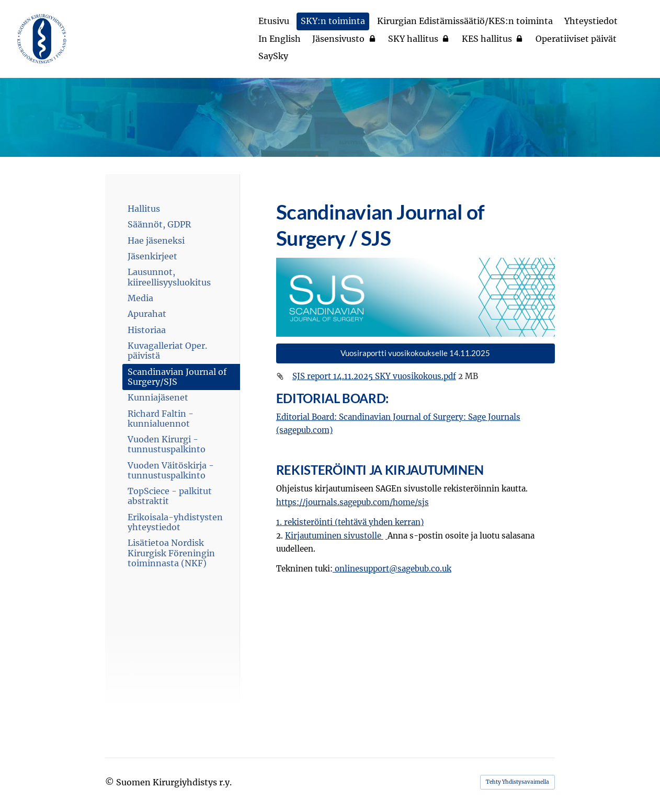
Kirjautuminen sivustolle (334, 536)
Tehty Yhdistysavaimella (517, 782)
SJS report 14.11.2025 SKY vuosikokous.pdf (374, 376)
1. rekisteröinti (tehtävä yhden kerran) (350, 522)
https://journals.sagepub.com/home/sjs (352, 502)
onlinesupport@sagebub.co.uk (392, 569)
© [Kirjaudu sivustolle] (111, 782)
